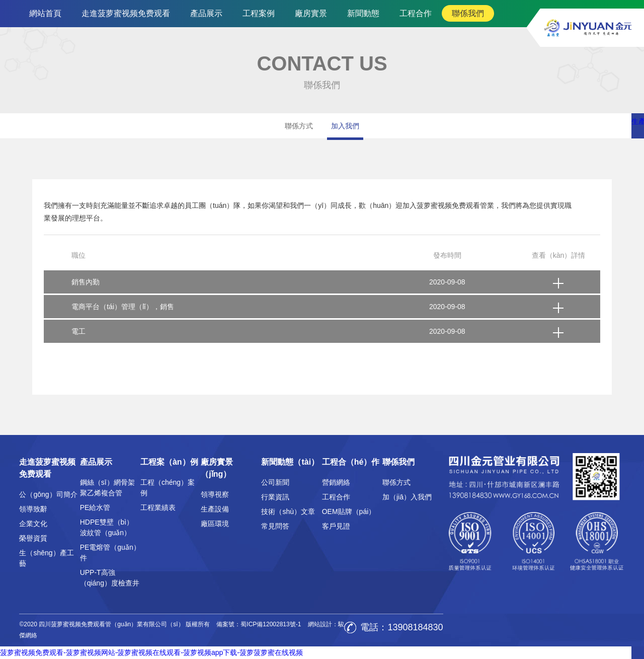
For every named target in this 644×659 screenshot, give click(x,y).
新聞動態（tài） (290, 462)
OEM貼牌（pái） (349, 511)
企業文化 (33, 524)
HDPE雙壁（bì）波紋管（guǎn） (107, 527)
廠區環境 (215, 524)
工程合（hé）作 (351, 462)
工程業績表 (158, 507)
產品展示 (206, 13)
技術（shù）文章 (288, 511)
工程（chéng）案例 (168, 488)
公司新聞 (275, 482)
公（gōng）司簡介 (48, 494)
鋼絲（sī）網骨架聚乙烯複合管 (107, 488)
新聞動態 (363, 13)
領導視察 (215, 494)
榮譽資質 (33, 538)
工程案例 (259, 13)
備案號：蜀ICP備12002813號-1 (259, 624)
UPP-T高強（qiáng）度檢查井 (110, 578)
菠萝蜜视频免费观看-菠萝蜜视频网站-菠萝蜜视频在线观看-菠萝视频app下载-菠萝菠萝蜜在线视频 (151, 652)
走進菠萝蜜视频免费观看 (126, 13)
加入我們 (345, 126)
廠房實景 (311, 13)
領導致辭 (33, 509)
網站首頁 (45, 13)
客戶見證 (336, 526)
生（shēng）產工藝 (46, 558)
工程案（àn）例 (169, 462)
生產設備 (215, 509)
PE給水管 (95, 507)
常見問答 (275, 526)
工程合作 (416, 13)
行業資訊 (275, 497)
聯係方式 (299, 126)
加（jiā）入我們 (407, 497)
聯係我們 (468, 13)
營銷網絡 (336, 482)
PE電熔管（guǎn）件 (110, 553)
